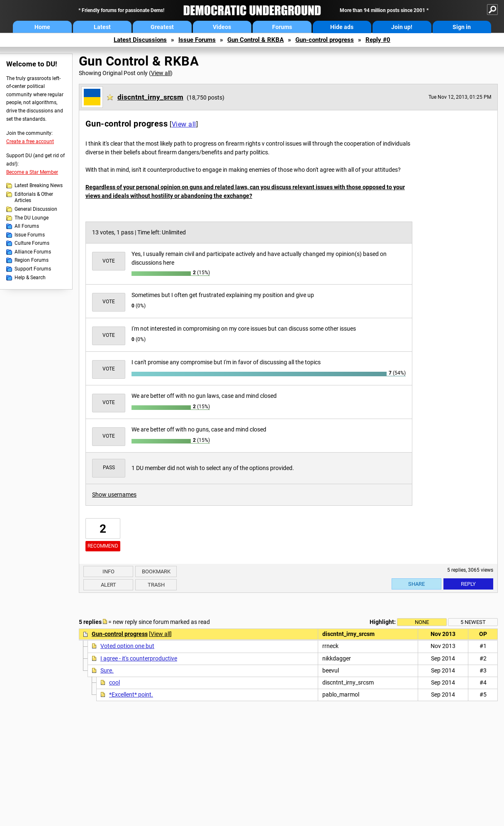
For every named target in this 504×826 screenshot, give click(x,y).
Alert (108, 585)
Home (42, 27)
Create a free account (30, 141)
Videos (222, 27)
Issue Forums (197, 40)
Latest (102, 27)
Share (416, 584)
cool (114, 682)
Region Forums (32, 260)
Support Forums (33, 269)
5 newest (473, 622)
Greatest (162, 27)
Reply (468, 584)
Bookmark (156, 571)
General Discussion (36, 209)
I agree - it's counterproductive (139, 658)
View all (161, 73)
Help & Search (30, 278)
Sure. (107, 670)
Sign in (462, 27)
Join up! (402, 27)
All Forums (27, 226)
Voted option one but (127, 646)
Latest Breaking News (39, 185)
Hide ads (342, 27)
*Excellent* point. (131, 694)
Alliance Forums (33, 252)
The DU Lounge (32, 218)
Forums (282, 27)
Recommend (103, 546)
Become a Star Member (32, 172)
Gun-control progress (325, 40)
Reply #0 (378, 40)
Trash (156, 585)
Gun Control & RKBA (256, 40)
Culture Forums (32, 243)
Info (108, 571)
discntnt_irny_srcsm (150, 97)
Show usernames (114, 495)
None (422, 622)
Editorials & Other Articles (34, 197)
